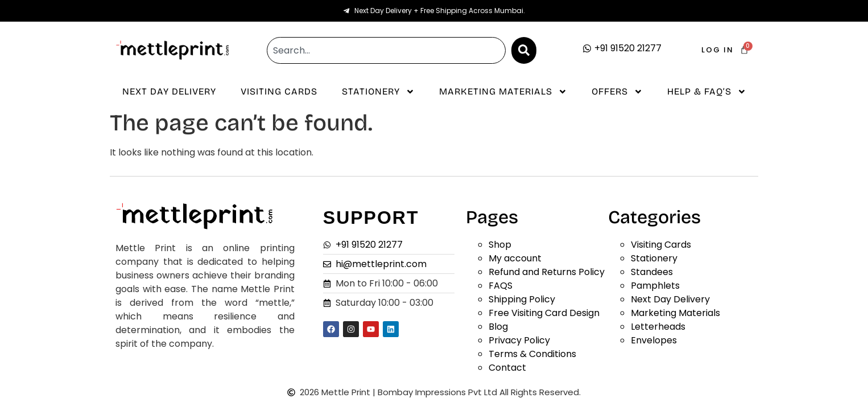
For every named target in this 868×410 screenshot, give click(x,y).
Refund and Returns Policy (547, 272)
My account (515, 258)
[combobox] (386, 50)
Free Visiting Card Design (544, 313)
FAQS (501, 286)
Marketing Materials (503, 92)
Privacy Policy (519, 340)
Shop (500, 245)
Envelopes (654, 340)
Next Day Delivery (169, 91)
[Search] (524, 50)
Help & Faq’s (707, 92)
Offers (617, 92)
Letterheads (658, 327)
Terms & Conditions (532, 354)
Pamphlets (655, 286)
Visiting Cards (279, 91)
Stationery (378, 92)
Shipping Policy (522, 299)
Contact (507, 368)
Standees (652, 272)
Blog (498, 327)
